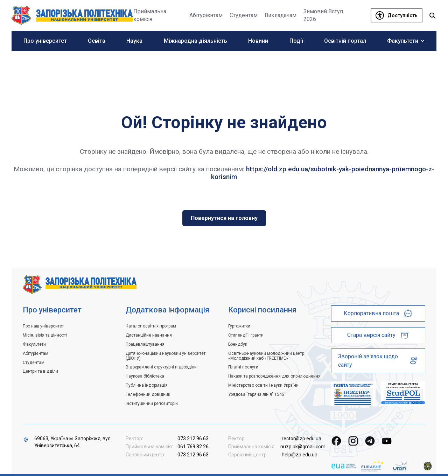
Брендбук (238, 344)
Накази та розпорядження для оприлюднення (274, 376)
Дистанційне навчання (149, 335)
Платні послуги (243, 367)
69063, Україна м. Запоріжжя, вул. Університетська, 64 (73, 442)
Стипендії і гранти (246, 335)
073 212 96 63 (193, 439)
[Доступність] (397, 15)
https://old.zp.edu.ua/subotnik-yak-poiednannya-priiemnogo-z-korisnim (323, 173)
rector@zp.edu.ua (302, 439)
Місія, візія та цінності (45, 335)
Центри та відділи (40, 371)
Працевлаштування (145, 344)
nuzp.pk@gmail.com (303, 447)
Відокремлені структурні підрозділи (161, 367)
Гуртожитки (239, 326)
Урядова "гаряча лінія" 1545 (256, 394)
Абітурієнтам (36, 353)
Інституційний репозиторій (152, 403)
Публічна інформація (147, 385)
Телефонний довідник (148, 394)
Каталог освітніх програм (151, 326)
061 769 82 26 (193, 447)
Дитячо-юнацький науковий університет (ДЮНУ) (166, 356)
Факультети (34, 344)
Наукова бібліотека (145, 376)
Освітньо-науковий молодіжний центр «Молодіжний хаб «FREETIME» (266, 356)
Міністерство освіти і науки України (263, 385)
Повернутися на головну (224, 218)
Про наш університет (43, 326)
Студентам (34, 363)
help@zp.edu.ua (300, 455)
